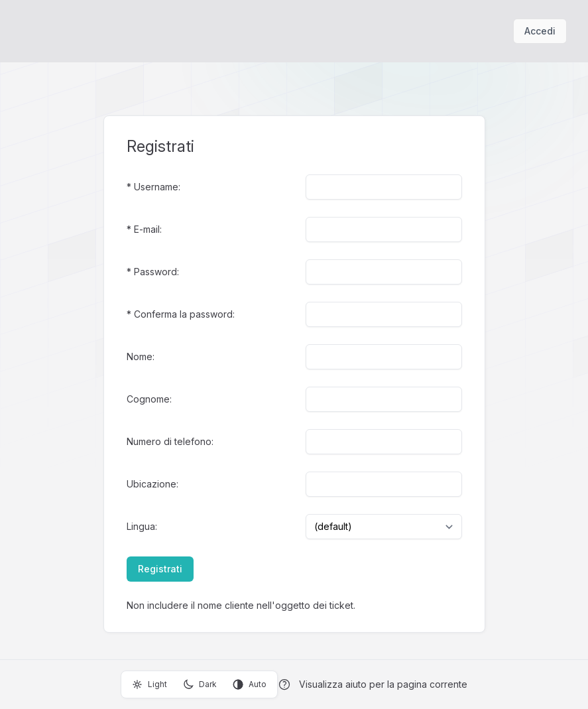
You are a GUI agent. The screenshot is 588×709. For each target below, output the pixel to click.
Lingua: (142, 526)
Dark (200, 684)
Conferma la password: (184, 314)
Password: (156, 272)
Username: (157, 187)
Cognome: (149, 399)
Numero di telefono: (170, 441)
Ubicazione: (152, 484)
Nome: (141, 356)
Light (149, 684)
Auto (250, 684)
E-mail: (148, 229)
